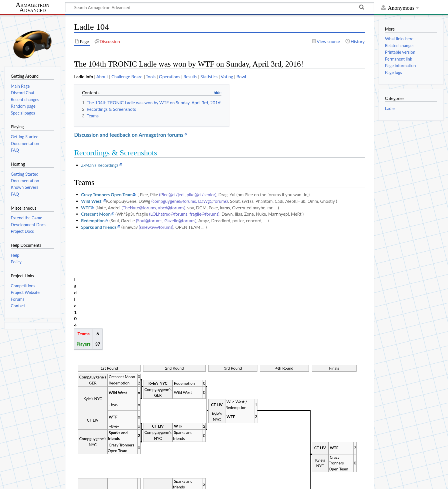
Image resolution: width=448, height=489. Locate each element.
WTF (86, 208)
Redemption (93, 221)
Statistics (209, 77)
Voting (227, 77)
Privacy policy (17, 481)
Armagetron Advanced (33, 8)
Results (190, 77)
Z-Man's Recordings (100, 165)
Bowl (241, 77)
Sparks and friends (99, 227)
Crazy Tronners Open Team (107, 195)
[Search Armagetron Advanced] (220, 7)
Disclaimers (105, 481)
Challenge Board (127, 77)
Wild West (92, 201)
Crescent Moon (96, 214)
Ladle (390, 108)
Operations (169, 77)
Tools (151, 77)
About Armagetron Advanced (62, 481)
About (102, 77)
